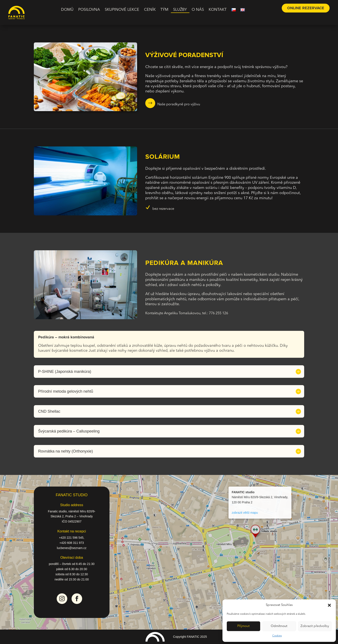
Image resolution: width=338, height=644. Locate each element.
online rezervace (306, 8)
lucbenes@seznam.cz (72, 548)
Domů (67, 10)
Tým (164, 10)
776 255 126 (218, 313)
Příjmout (243, 626)
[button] (329, 605)
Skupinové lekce (122, 10)
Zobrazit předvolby (315, 626)
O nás (198, 10)
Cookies (277, 636)
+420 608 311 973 (72, 543)
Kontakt (218, 10)
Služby (180, 10)
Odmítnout (279, 626)
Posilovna (89, 10)
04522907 (75, 521)
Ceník (150, 10)
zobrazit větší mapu (245, 513)
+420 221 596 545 (71, 538)
